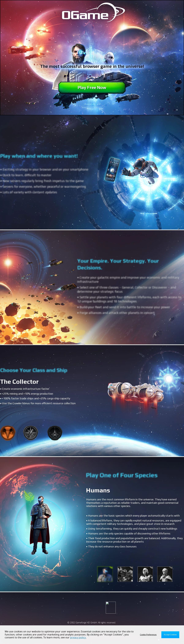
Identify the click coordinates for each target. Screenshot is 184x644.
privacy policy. (78, 638)
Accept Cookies (170, 635)
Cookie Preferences (148, 635)
